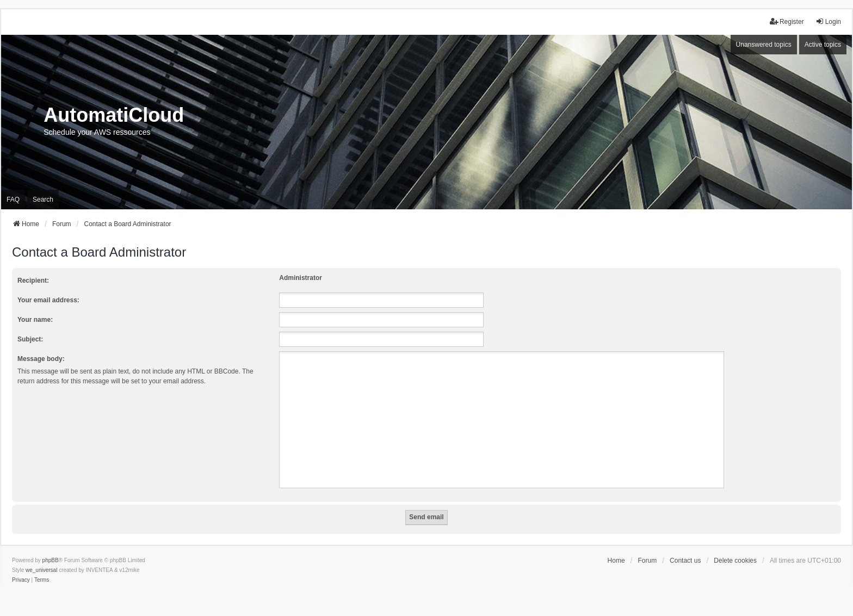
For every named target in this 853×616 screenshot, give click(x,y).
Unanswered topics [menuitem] (764, 45)
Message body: (41, 359)
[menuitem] (21, 580)
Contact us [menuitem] (685, 561)
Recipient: (33, 281)
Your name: (35, 320)
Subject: (30, 339)
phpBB (51, 560)
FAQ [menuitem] (13, 200)
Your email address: (48, 300)
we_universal (41, 570)
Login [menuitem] (828, 21)
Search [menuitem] (43, 200)
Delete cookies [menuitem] (735, 561)
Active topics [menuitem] (823, 45)
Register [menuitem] (787, 21)
